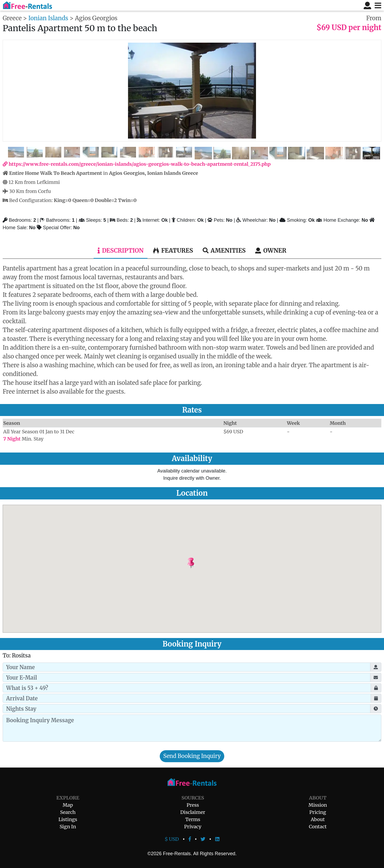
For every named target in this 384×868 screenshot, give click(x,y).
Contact (318, 827)
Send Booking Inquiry (192, 756)
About (318, 819)
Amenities (224, 251)
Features (173, 251)
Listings (68, 819)
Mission (318, 805)
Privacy (193, 827)
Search (68, 812)
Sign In (68, 827)
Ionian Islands (48, 18)
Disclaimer (193, 812)
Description (121, 251)
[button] (204, 563)
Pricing (318, 812)
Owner (271, 251)
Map (68, 805)
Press (193, 805)
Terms (193, 819)
